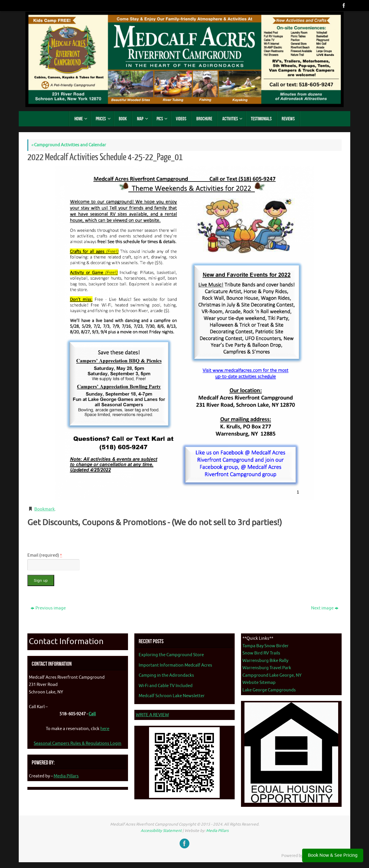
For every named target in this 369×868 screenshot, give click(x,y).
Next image (325, 608)
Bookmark (45, 509)
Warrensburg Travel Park (267, 668)
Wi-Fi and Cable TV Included (166, 686)
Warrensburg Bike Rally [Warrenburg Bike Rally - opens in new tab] (265, 661)
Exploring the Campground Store (171, 655)
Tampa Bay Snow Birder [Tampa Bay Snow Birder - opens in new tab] (266, 646)
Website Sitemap (259, 683)
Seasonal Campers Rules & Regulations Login (78, 743)
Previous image (48, 608)
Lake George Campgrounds (269, 690)
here (105, 729)
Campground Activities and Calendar (69, 145)
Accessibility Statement (161, 831)
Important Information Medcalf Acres (175, 665)
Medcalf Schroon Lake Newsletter (172, 696)
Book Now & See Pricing (333, 855)
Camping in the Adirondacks (166, 675)
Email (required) (45, 555)
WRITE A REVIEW (152, 715)
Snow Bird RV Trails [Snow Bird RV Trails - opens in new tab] (261, 653)
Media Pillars (66, 776)
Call (92, 714)
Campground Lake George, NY (272, 675)
